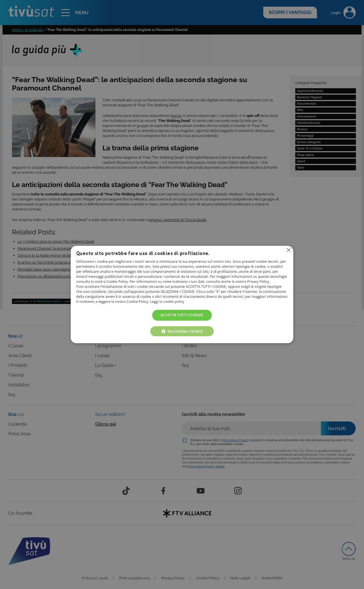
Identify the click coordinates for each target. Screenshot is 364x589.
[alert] (182, 294)
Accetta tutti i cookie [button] (182, 315)
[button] (182, 331)
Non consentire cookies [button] (289, 250)
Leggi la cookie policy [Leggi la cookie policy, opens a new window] (167, 302)
